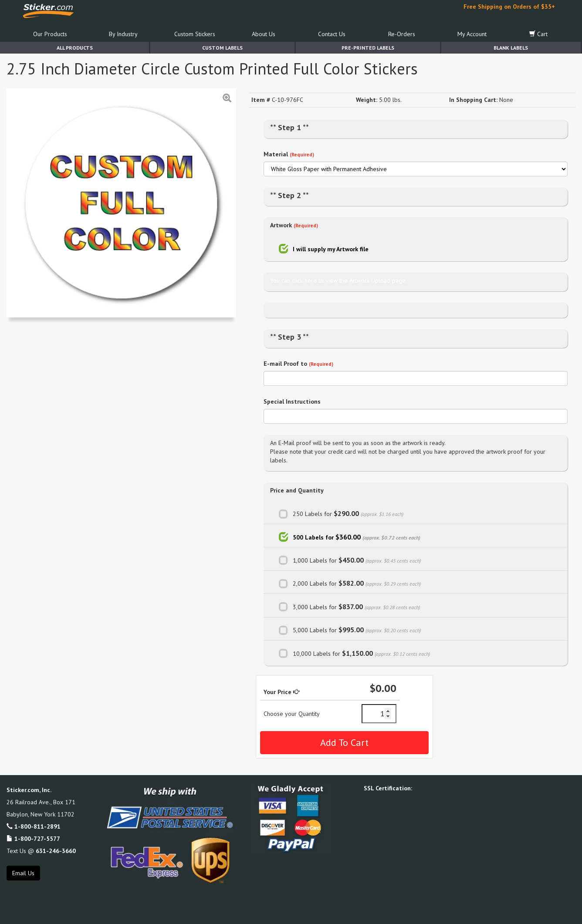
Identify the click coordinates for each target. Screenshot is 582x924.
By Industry (123, 34)
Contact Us (332, 34)
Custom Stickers (195, 34)
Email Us (23, 873)
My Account (472, 34)
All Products (75, 48)
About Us (264, 34)
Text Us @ (41, 851)
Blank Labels (511, 48)
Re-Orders (402, 34)
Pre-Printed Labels (368, 48)
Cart (538, 34)
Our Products (50, 34)
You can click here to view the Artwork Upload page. (338, 280)
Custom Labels (222, 48)
